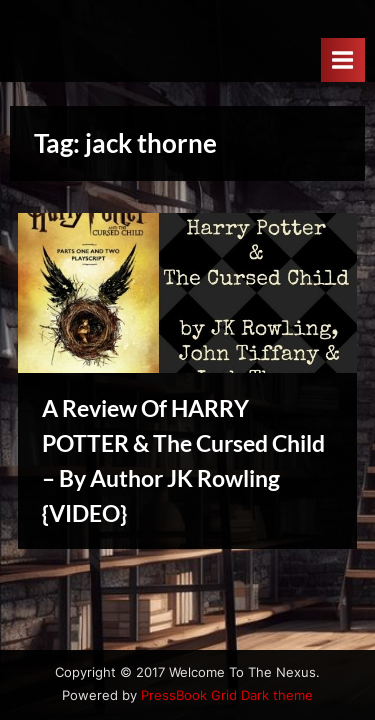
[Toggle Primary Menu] (343, 59)
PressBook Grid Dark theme (227, 695)
